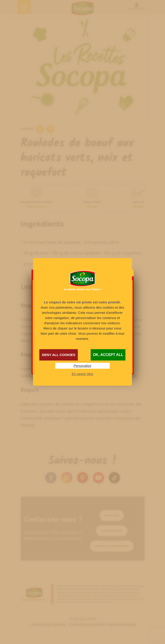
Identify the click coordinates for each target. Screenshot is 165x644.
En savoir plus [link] (82, 374)
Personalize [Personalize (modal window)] (82, 366)
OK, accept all (108, 355)
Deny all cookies (58, 355)
